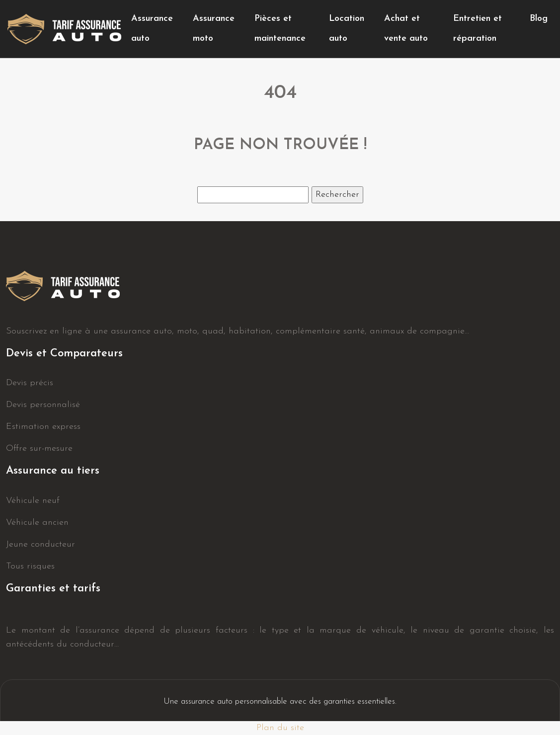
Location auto (347, 29)
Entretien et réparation (478, 29)
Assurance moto (214, 29)
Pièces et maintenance (280, 29)
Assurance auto (152, 29)
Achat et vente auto (406, 29)
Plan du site (280, 728)
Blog (539, 19)
